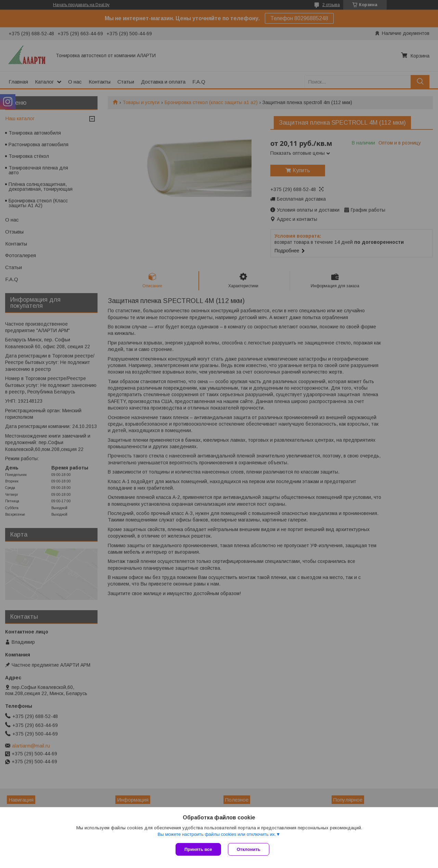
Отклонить (249, 849)
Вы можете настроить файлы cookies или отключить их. (217, 834)
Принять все (198, 849)
